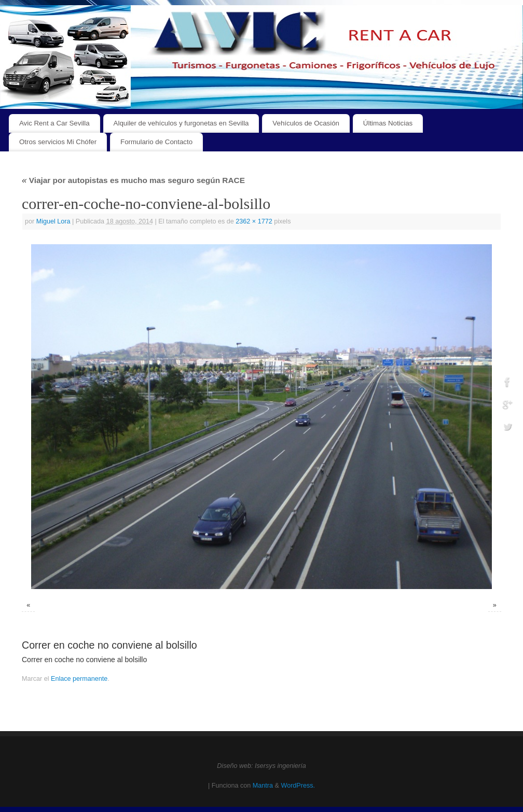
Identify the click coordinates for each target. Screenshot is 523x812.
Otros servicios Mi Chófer (58, 142)
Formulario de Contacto (156, 142)
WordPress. (298, 786)
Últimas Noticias (388, 123)
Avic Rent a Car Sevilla (54, 123)
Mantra (263, 786)
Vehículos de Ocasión (306, 123)
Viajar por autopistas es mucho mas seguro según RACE (133, 180)
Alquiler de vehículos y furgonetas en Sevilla (181, 123)
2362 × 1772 (254, 221)
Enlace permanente (79, 679)
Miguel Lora (53, 221)
